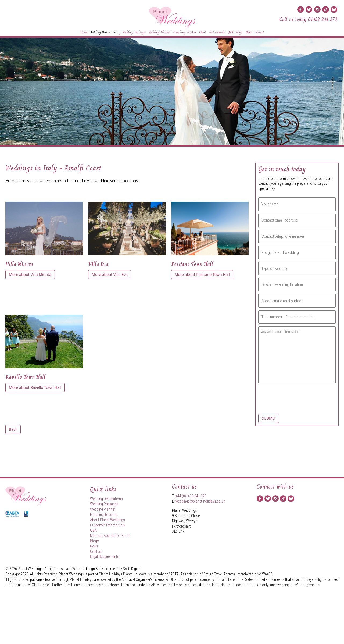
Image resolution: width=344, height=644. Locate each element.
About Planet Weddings (107, 520)
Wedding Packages (134, 32)
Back (13, 429)
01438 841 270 (323, 19)
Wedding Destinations (105, 33)
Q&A (231, 32)
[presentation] (290, 401)
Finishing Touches (185, 32)
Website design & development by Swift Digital (106, 569)
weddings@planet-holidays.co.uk (200, 501)
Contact (259, 32)
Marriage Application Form (110, 536)
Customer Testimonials (107, 525)
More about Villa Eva (110, 274)
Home (84, 32)
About (202, 32)
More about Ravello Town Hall (35, 387)
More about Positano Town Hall (202, 274)
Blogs (239, 32)
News (249, 32)
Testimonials (217, 32)
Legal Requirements (105, 557)
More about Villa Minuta (30, 274)
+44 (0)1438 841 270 (191, 496)
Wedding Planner (160, 32)
